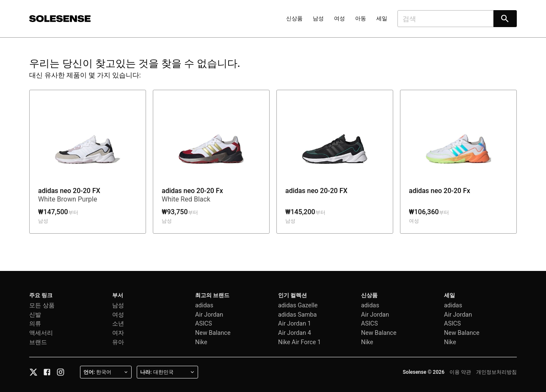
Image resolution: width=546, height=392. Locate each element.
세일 (382, 18)
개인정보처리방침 (496, 372)
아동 (361, 18)
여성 (339, 18)
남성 (318, 18)
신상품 (294, 18)
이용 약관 (460, 372)
